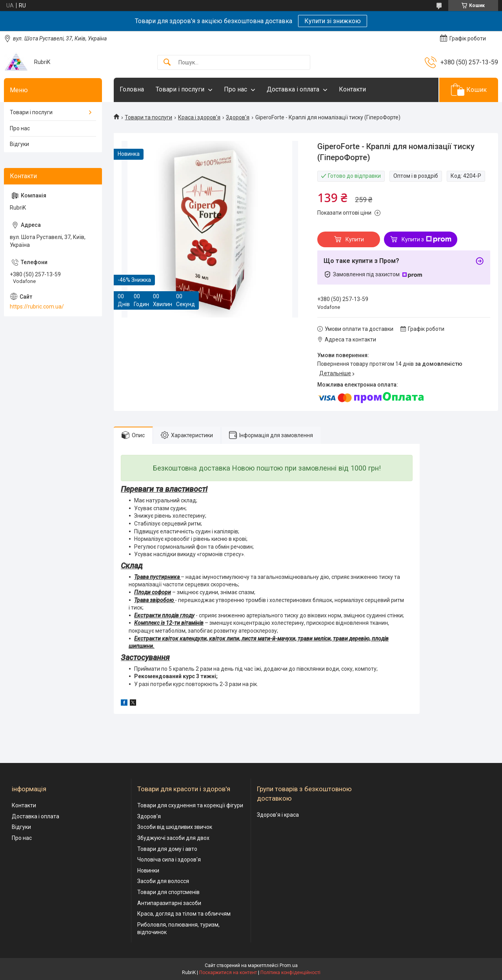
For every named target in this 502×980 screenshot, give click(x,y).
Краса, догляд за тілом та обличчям (184, 914)
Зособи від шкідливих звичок (175, 827)
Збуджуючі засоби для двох (173, 838)
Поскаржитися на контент (228, 973)
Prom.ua (289, 965)
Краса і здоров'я (199, 117)
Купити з (427, 239)
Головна (132, 89)
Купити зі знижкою (333, 21)
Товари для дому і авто (167, 849)
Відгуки (19, 144)
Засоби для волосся (163, 881)
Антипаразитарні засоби (169, 903)
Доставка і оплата (293, 89)
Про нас (236, 89)
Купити (355, 239)
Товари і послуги (180, 89)
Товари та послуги (148, 117)
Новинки (148, 871)
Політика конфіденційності (290, 973)
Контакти (352, 89)
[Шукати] (167, 63)
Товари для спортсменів (168, 892)
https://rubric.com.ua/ (37, 307)
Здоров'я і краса (278, 815)
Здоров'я (238, 117)
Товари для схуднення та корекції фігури (190, 805)
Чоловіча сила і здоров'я (169, 860)
